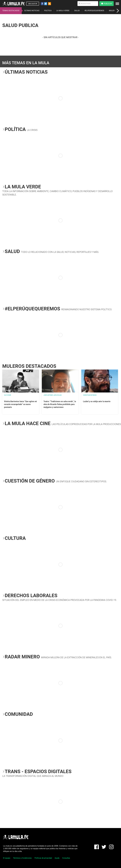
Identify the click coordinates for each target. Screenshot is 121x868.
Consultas (66, 858)
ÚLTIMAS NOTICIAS (32, 11)
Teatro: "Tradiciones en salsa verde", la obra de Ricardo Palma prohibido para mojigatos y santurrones (60, 404)
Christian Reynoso (90, 395)
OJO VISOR (8, 395)
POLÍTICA (48, 11)
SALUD (77, 11)
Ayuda (57, 858)
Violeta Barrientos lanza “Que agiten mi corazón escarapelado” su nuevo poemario (20, 404)
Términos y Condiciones (22, 858)
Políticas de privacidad (43, 858)
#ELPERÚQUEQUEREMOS (94, 11)
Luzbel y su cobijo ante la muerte (97, 401)
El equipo (7, 858)
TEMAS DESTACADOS (11, 11)
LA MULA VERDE (63, 11)
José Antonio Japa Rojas (53, 395)
